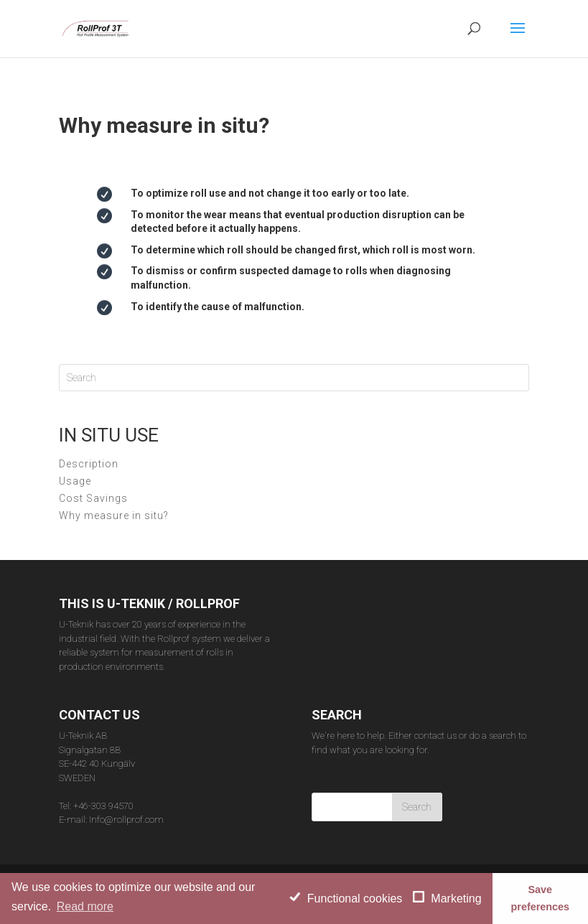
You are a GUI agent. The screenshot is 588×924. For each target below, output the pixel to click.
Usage (75, 481)
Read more (85, 906)
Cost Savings (93, 498)
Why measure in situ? (114, 515)
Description (89, 464)
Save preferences (540, 898)
